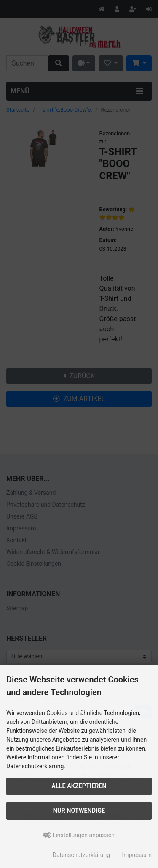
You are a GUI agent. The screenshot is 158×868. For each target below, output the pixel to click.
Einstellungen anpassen (79, 835)
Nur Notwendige (79, 811)
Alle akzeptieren (79, 786)
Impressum (137, 855)
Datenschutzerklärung (81, 855)
